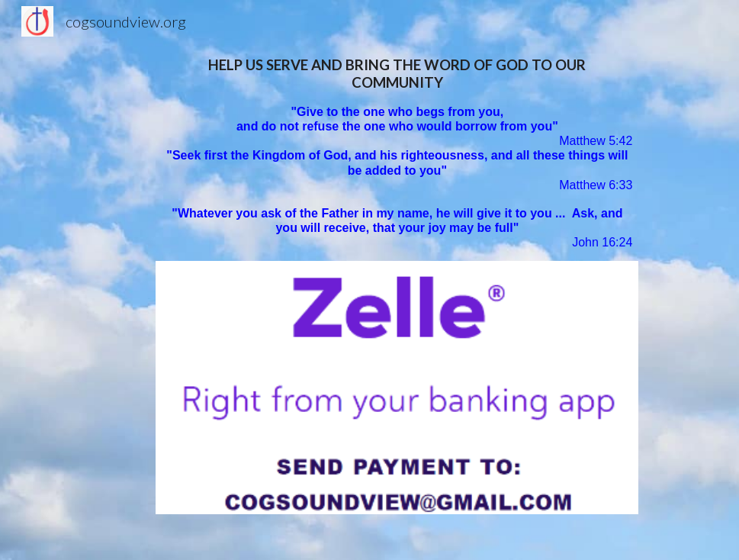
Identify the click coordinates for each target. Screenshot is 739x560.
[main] (397, 153)
